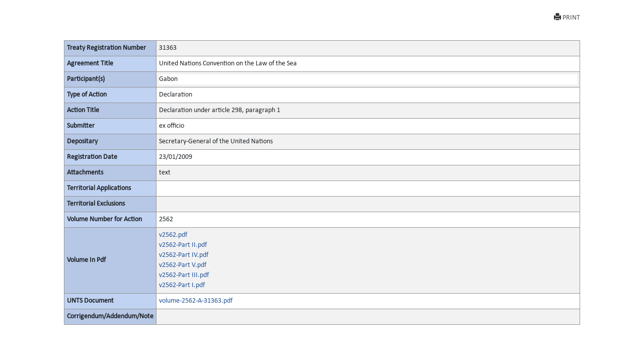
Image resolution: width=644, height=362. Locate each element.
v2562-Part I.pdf (182, 285)
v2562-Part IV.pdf (184, 255)
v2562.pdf (173, 235)
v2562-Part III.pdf (184, 275)
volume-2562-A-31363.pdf (196, 301)
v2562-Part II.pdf (183, 245)
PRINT (567, 17)
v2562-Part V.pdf (183, 265)
